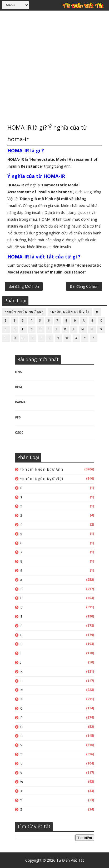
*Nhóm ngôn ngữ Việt (70, 312)
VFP (18, 417)
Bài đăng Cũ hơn (84, 286)
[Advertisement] (54, 67)
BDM (18, 387)
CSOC (19, 433)
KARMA (20, 402)
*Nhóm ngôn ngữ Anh (24, 312)
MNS (18, 372)
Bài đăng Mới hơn (24, 286)
